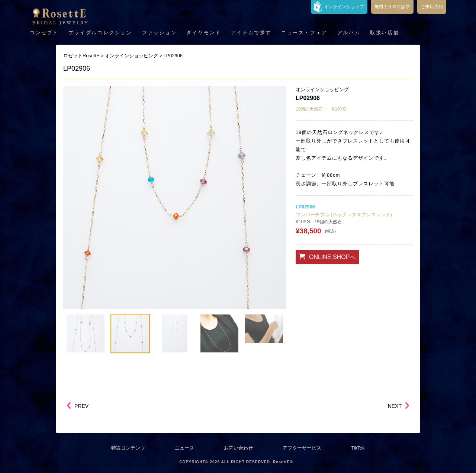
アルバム (349, 33)
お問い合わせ (238, 448)
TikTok (358, 448)
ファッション (160, 33)
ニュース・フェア (304, 33)
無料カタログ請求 (392, 7)
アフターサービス (302, 448)
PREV (81, 406)
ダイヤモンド (204, 33)
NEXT (395, 406)
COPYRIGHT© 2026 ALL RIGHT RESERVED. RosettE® (236, 462)
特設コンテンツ (128, 448)
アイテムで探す (251, 33)
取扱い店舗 (385, 33)
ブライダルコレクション (100, 33)
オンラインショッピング (322, 90)
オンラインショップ (344, 7)
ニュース (184, 448)
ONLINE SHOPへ (327, 257)
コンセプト (44, 33)
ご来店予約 (432, 7)
